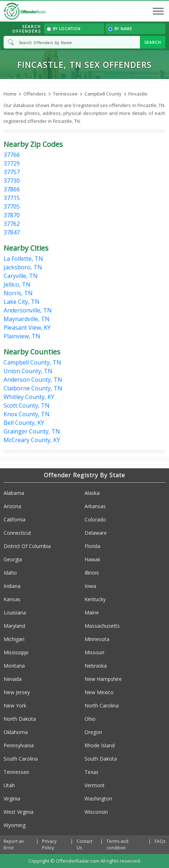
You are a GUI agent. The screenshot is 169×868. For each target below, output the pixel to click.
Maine (92, 612)
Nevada (13, 679)
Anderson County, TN (33, 380)
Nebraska (96, 666)
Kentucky (95, 599)
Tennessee (16, 772)
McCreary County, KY (32, 440)
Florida (92, 546)
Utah (9, 785)
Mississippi (16, 652)
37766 (12, 155)
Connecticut (17, 533)
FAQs (160, 841)
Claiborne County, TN (33, 388)
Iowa (90, 586)
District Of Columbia (27, 546)
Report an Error (14, 844)
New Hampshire (103, 679)
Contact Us (84, 844)
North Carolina (102, 705)
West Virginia (19, 812)
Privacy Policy (49, 844)
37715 (12, 198)
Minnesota (97, 639)
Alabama (14, 493)
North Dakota (20, 719)
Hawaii (92, 559)
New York (15, 705)
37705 (12, 206)
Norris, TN (18, 293)
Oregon (93, 732)
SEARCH (153, 42)
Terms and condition (117, 844)
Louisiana (15, 612)
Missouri (94, 652)
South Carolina (21, 759)
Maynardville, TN (27, 319)
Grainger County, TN (32, 431)
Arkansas (95, 506)
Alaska (92, 493)
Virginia (12, 799)
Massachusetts (102, 626)
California (15, 519)
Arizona (12, 506)
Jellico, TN (17, 284)
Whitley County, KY (29, 397)
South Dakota (101, 759)
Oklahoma (16, 732)
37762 (12, 224)
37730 (12, 181)
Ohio (90, 719)
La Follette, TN (23, 259)
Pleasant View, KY (27, 328)
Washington (98, 799)
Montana (14, 666)
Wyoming (15, 825)
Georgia (13, 559)
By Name (120, 29)
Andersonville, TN (28, 310)
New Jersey (17, 692)
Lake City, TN (22, 302)
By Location (64, 29)
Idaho (10, 573)
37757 (12, 172)
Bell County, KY (24, 423)
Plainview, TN (22, 336)
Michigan (14, 639)
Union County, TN (28, 371)
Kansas (12, 599)
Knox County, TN (27, 414)
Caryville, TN (21, 276)
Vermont (95, 785)
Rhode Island (100, 745)
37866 (12, 189)
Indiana (12, 586)
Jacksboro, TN (23, 267)
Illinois (92, 573)
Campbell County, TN (32, 362)
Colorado (95, 519)
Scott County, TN (27, 405)
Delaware (96, 533)
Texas (92, 772)
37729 (12, 163)
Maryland (14, 626)
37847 (12, 232)
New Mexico (99, 692)
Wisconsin (96, 812)
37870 (12, 215)
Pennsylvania (19, 745)
